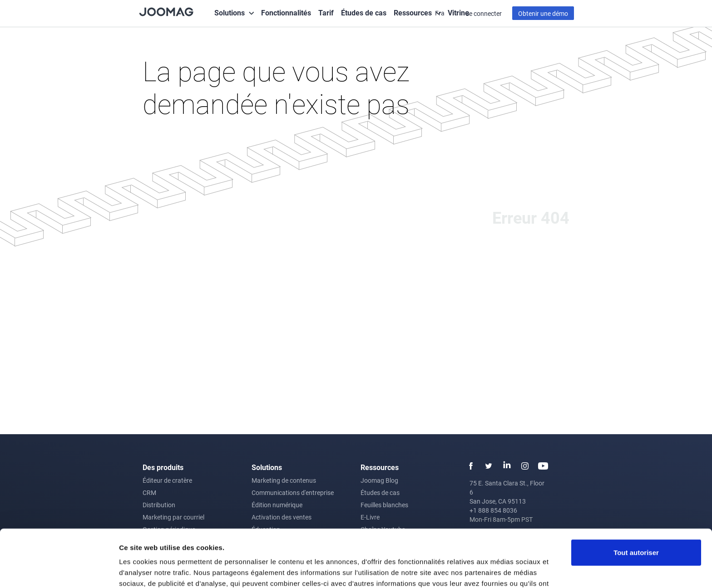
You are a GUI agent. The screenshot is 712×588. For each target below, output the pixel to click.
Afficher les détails (150, 570)
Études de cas (364, 12)
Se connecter (484, 13)
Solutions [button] (230, 12)
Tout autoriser (636, 503)
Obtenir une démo (543, 13)
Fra (440, 13)
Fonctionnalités (286, 12)
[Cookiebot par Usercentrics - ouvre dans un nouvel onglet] (59, 570)
